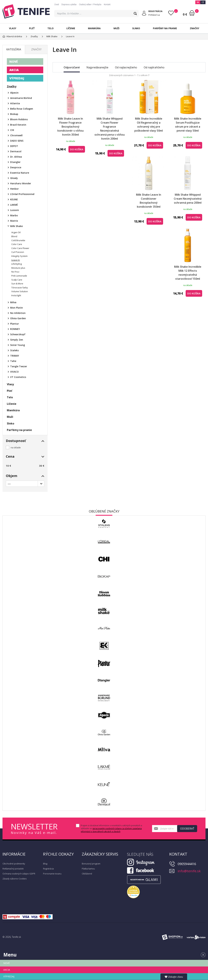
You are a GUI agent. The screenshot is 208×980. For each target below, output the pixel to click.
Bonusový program (91, 864)
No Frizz (15, 272)
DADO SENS (17, 141)
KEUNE (14, 199)
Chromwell (16, 135)
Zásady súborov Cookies (15, 879)
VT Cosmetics (18, 377)
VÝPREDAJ (17, 78)
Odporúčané (72, 67)
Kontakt (107, 4)
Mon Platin (17, 308)
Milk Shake (16, 226)
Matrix (14, 221)
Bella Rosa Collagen (22, 109)
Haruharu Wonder (21, 183)
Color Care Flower (20, 248)
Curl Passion (18, 252)
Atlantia (15, 103)
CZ (203, 2)
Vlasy (13, 28)
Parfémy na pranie (165, 28)
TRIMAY (15, 356)
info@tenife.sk (189, 871)
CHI (12, 130)
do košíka (77, 149)
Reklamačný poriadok (13, 869)
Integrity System (19, 256)
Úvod (57, 4)
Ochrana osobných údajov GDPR (19, 874)
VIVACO (14, 372)
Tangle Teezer (19, 366)
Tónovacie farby (20, 288)
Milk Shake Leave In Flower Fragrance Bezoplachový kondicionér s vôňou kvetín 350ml (71, 127)
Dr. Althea (16, 157)
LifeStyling (17, 264)
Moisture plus (18, 268)
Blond (14, 236)
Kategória (14, 49)
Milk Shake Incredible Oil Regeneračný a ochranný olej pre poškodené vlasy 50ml (149, 125)
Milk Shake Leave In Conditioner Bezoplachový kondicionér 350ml (149, 201)
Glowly (14, 178)
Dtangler (15, 162)
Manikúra (94, 28)
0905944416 (187, 864)
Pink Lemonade (19, 276)
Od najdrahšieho (154, 67)
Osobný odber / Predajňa (90, 4)
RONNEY (15, 329)
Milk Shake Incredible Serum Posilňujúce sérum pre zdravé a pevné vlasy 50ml (188, 125)
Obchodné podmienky (14, 864)
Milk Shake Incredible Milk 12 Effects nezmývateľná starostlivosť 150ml (188, 273)
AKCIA (14, 70)
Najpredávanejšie (97, 67)
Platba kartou (88, 869)
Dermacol (16, 151)
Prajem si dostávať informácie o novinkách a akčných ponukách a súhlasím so (111, 828)
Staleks (14, 350)
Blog (45, 864)
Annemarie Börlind (21, 98)
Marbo (14, 215)
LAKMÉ (14, 205)
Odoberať (187, 829)
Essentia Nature (20, 173)
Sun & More (17, 284)
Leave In (16, 260)
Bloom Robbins (19, 119)
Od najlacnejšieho (126, 67)
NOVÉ (14, 62)
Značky (194, 28)
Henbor (14, 189)
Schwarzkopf (18, 334)
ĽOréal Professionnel (22, 194)
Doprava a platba (69, 4)
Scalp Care (17, 280)
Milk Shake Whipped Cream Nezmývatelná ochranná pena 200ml (188, 199)
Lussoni (15, 210)
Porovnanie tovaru (52, 874)
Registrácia (48, 869)
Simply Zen (17, 340)
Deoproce (16, 167)
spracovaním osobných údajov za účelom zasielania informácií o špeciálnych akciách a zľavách (111, 830)
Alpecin (14, 93)
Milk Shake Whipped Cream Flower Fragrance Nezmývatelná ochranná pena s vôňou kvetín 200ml (110, 129)
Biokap (14, 114)
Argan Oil (16, 232)
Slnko (136, 28)
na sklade (16, 447)
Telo (50, 28)
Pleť (32, 28)
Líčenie (71, 28)
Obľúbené (87, 874)
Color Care (17, 244)
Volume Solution (20, 291)
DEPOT (14, 146)
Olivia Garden (18, 318)
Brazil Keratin (18, 125)
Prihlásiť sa (154, 15)
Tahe (13, 361)
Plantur (15, 324)
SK (198, 2)
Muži (116, 28)
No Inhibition (18, 313)
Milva (13, 302)
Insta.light (16, 295)
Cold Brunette (18, 240)
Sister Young (18, 345)
